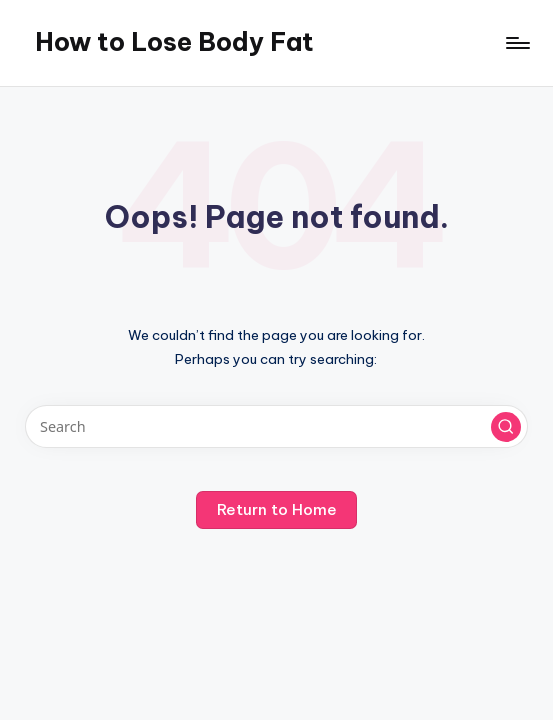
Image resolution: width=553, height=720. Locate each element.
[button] (506, 427)
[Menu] (516, 43)
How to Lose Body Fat (174, 42)
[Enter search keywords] (276, 426)
